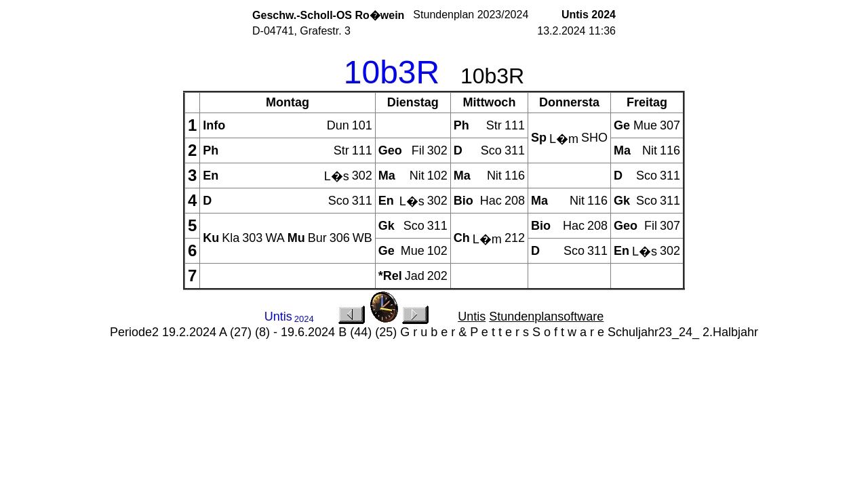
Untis (472, 317)
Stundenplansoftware (546, 317)
